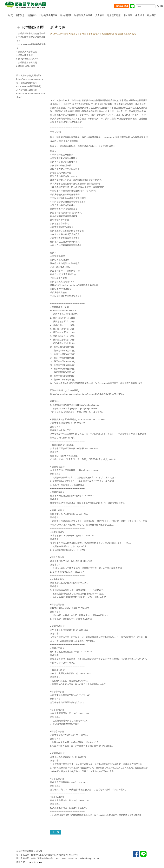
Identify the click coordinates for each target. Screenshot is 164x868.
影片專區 (128, 15)
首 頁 (10, 15)
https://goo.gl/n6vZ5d (88, 409)
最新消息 (20, 15)
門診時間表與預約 (48, 15)
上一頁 (56, 832)
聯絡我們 (152, 15)
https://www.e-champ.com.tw (64, 311)
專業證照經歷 (114, 15)
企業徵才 (140, 15)
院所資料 (32, 15)
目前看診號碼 (121, 6)
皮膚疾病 (100, 15)
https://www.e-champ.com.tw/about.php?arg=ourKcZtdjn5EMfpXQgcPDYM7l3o (87, 394)
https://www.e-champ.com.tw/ (91, 419)
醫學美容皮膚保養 (83, 15)
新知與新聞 (66, 15)
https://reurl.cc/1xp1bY (89, 405)
